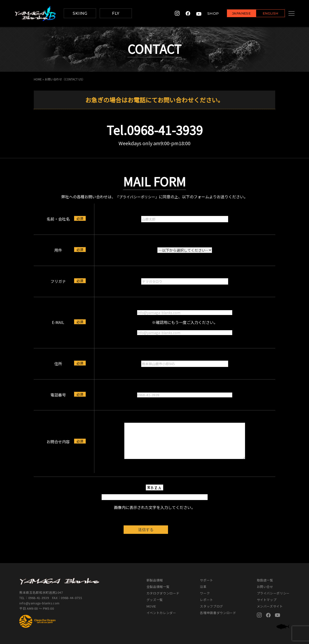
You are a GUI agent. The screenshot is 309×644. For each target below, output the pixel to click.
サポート (207, 580)
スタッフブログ (211, 606)
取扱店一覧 (265, 580)
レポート (207, 600)
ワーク (205, 593)
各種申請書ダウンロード (218, 613)
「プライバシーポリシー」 (137, 196)
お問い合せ (265, 587)
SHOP (207, 13)
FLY (116, 13)
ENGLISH (264, 14)
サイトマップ (267, 600)
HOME (38, 79)
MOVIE (151, 606)
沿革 (203, 587)
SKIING (80, 13)
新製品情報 (155, 580)
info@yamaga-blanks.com (40, 603)
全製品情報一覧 (158, 587)
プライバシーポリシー (273, 593)
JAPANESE (235, 14)
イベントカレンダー (161, 613)
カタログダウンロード (163, 593)
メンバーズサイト (270, 606)
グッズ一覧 (155, 600)
